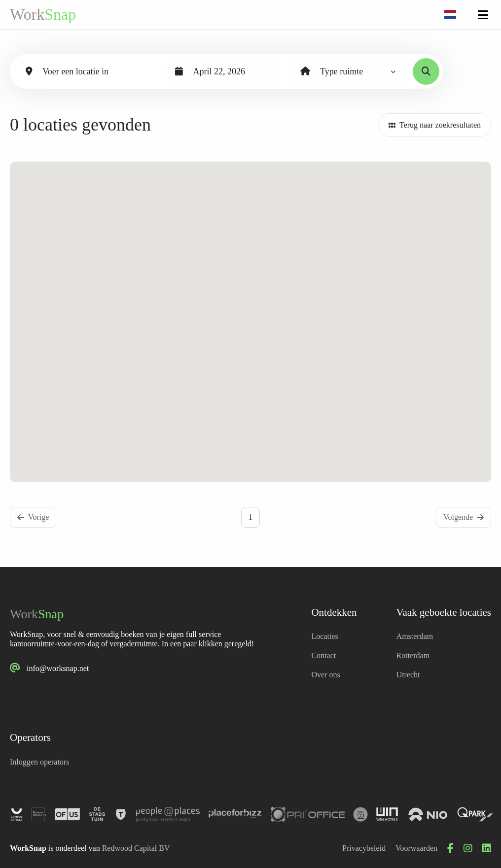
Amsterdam (415, 636)
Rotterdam (413, 655)
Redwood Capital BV (136, 848)
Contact (323, 655)
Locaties (324, 636)
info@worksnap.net (58, 668)
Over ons (325, 675)
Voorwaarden (416, 848)
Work (43, 14)
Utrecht (408, 675)
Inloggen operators (39, 762)
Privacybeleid (364, 848)
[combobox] (450, 15)
